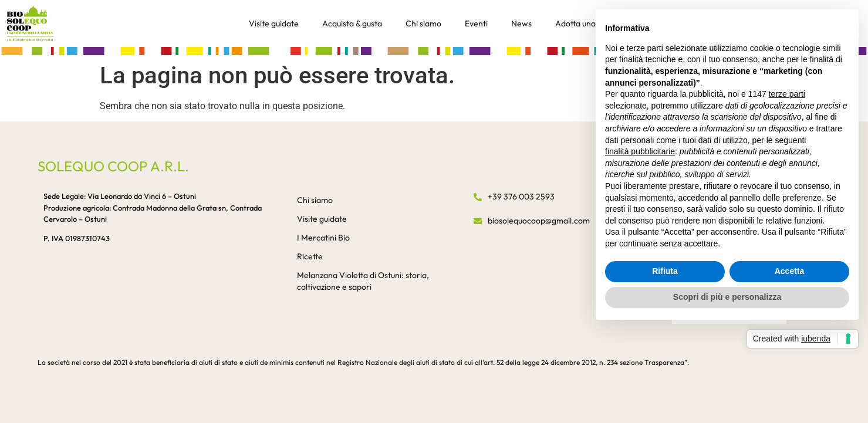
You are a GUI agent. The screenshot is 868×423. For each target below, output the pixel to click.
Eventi (476, 23)
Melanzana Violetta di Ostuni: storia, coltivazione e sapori (363, 281)
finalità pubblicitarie (640, 151)
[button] (434, 50)
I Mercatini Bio (323, 238)
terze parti (787, 94)
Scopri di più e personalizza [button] (727, 297)
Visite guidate (274, 23)
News (521, 23)
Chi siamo (423, 23)
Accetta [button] (790, 271)
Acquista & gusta (352, 23)
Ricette (310, 256)
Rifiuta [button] (665, 271)
